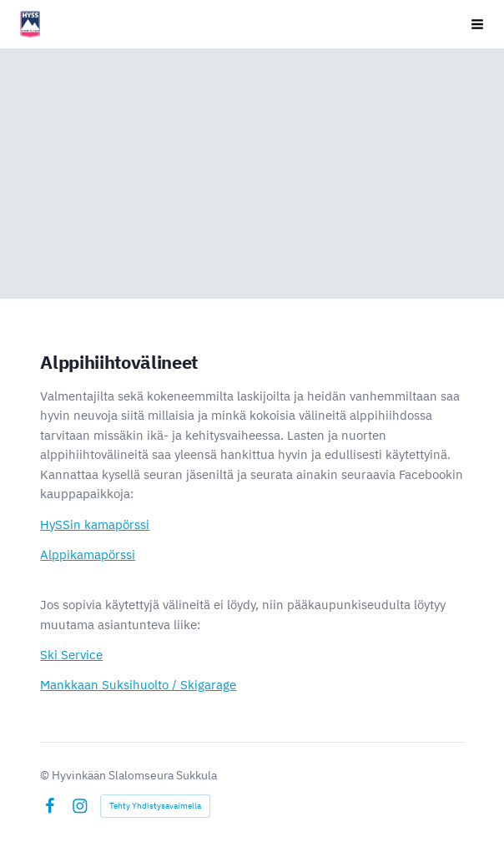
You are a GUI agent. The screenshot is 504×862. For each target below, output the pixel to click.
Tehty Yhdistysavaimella (155, 806)
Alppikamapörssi (88, 555)
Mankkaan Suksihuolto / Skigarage (138, 685)
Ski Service (71, 655)
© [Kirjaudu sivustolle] (46, 775)
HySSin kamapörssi (95, 524)
